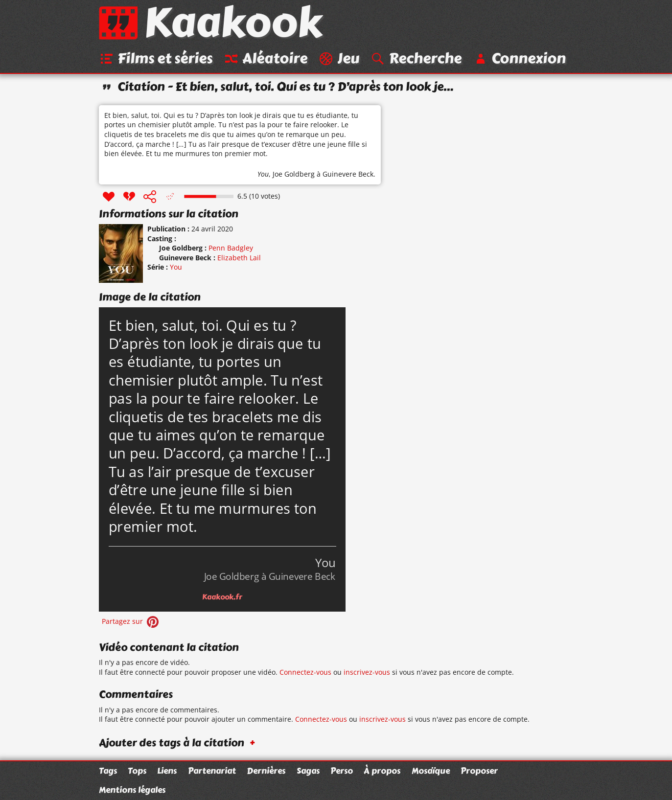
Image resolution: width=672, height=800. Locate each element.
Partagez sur (131, 621)
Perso (342, 771)
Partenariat (212, 771)
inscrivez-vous (367, 672)
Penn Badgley (231, 248)
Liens (167, 771)
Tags (108, 771)
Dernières (266, 771)
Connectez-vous (305, 672)
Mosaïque (431, 771)
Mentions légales (132, 790)
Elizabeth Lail (239, 258)
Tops (137, 771)
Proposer (479, 771)
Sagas (308, 771)
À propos (382, 771)
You (263, 174)
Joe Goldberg (294, 174)
